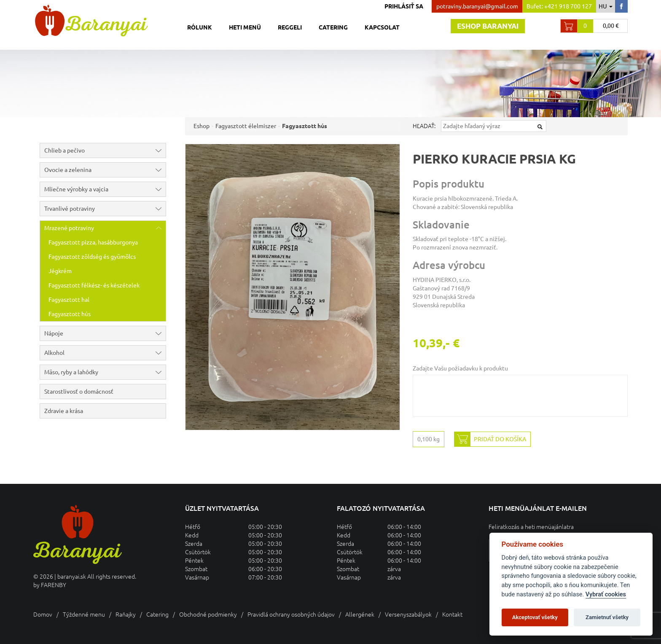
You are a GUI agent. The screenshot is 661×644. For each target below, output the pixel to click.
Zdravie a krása (64, 411)
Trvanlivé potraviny (105, 209)
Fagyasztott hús (70, 314)
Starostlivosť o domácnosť (79, 392)
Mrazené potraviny (105, 228)
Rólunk (200, 27)
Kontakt (452, 614)
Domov (43, 614)
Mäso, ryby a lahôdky (105, 372)
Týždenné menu (84, 614)
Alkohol (105, 353)
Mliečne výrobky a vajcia (105, 189)
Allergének (360, 614)
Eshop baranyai (488, 26)
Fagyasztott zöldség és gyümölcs (92, 257)
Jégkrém (60, 271)
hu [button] (606, 6)
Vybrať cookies (606, 594)
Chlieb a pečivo (105, 150)
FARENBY (54, 585)
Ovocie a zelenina (105, 170)
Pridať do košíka (490, 439)
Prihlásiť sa (404, 6)
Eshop (202, 126)
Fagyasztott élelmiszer (246, 126)
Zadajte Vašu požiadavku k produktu (460, 368)
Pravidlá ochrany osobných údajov (291, 614)
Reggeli (290, 27)
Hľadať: (424, 126)
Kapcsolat (382, 27)
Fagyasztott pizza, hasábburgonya (93, 242)
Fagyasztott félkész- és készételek (94, 285)
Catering (333, 27)
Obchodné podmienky (208, 614)
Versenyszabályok (408, 614)
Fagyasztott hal (69, 300)
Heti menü (245, 27)
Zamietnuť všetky (607, 617)
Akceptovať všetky (535, 617)
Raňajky (126, 614)
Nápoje (105, 333)
